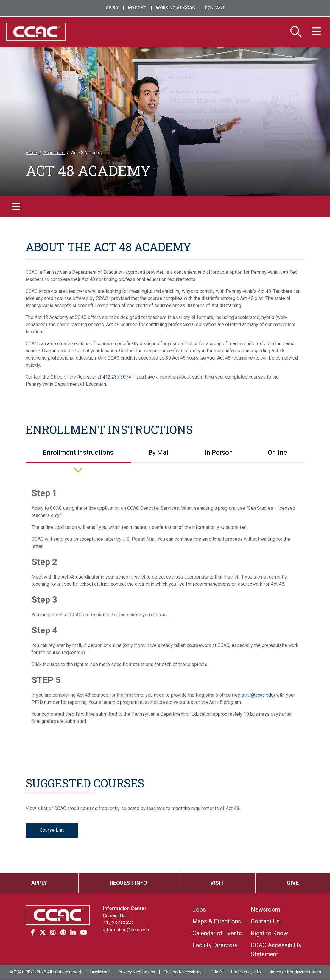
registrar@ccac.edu (253, 695)
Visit (217, 883)
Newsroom (266, 910)
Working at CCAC (176, 8)
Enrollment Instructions (109, 429)
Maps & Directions (217, 922)
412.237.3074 (117, 377)
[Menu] (316, 32)
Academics (54, 153)
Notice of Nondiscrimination (295, 972)
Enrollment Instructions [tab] (78, 453)
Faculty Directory (215, 945)
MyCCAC (137, 8)
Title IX (216, 972)
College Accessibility (183, 972)
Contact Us (114, 916)
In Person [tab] (219, 453)
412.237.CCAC (118, 923)
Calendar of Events (217, 934)
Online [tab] (277, 453)
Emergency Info (246, 972)
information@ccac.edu (126, 930)
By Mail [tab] (159, 453)
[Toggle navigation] (16, 207)
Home (31, 153)
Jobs (199, 910)
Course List (52, 830)
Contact (215, 8)
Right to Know (269, 934)
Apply (112, 8)
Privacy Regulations (137, 972)
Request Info (129, 883)
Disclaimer (100, 972)
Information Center (125, 909)
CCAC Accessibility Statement (276, 950)
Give (293, 883)
